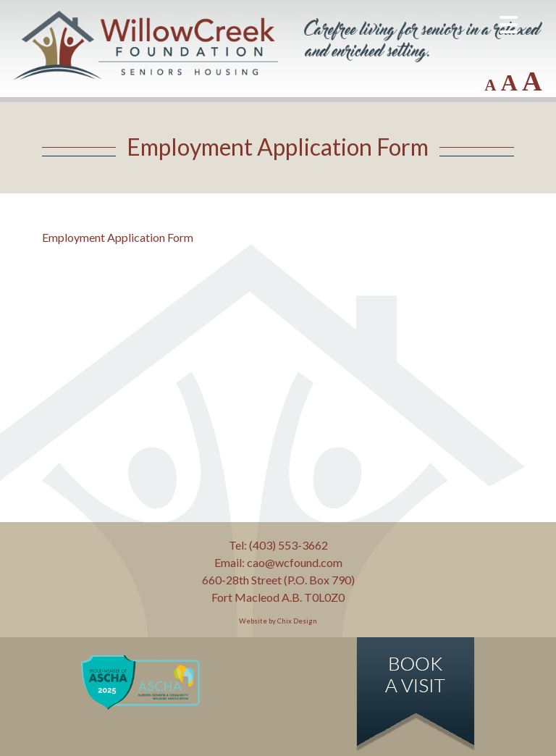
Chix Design (297, 621)
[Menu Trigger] (509, 24)
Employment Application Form (118, 237)
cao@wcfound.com (295, 562)
